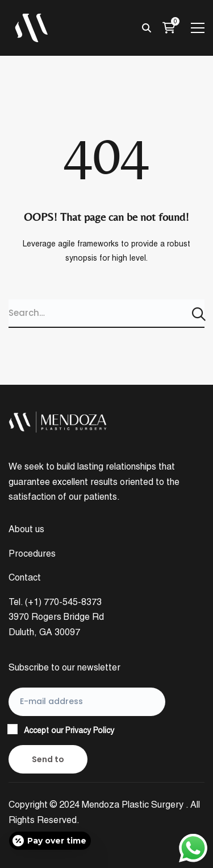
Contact (25, 577)
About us (26, 529)
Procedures (32, 554)
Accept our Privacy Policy (69, 730)
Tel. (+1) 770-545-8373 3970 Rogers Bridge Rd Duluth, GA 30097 (56, 617)
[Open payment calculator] (50, 841)
